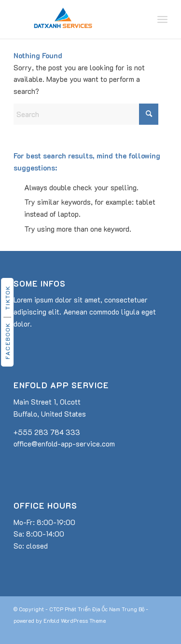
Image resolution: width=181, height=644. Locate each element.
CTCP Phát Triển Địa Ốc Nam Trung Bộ (97, 609)
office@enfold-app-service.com (64, 444)
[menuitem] (162, 19)
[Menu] (162, 19)
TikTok (7, 297)
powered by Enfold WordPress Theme (60, 621)
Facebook (7, 341)
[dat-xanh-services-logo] (75, 19)
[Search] (86, 114)
